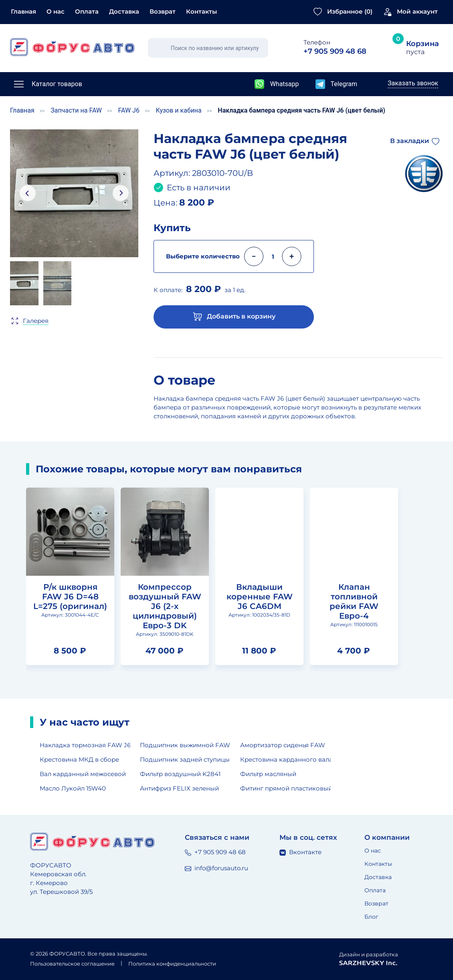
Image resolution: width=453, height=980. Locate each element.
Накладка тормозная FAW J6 (85, 745)
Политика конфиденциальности (172, 964)
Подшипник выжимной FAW (185, 745)
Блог (371, 917)
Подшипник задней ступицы (185, 759)
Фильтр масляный (268, 774)
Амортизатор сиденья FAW (283, 745)
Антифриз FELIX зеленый (179, 788)
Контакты (201, 11)
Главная (23, 11)
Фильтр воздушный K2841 (180, 774)
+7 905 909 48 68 (215, 852)
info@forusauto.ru (216, 868)
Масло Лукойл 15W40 (73, 788)
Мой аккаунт (417, 11)
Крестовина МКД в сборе (79, 759)
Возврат (163, 11)
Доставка (124, 11)
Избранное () (350, 11)
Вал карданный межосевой (83, 774)
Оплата (87, 11)
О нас (56, 11)
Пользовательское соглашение (72, 964)
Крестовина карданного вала (285, 759)
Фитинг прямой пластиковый (285, 788)
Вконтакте (300, 852)
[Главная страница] (72, 47)
